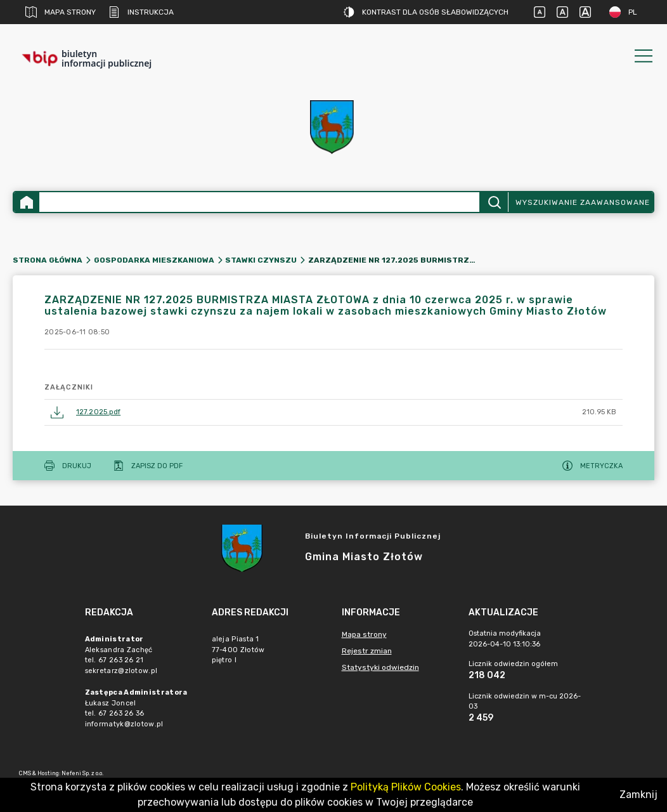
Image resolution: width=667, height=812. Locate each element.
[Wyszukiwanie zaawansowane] (259, 202)
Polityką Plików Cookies (406, 787)
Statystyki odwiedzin (380, 667)
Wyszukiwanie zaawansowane (583, 202)
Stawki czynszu (261, 260)
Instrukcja (141, 12)
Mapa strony (61, 12)
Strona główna (48, 260)
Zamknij (638, 795)
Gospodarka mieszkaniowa (154, 260)
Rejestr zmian (367, 651)
